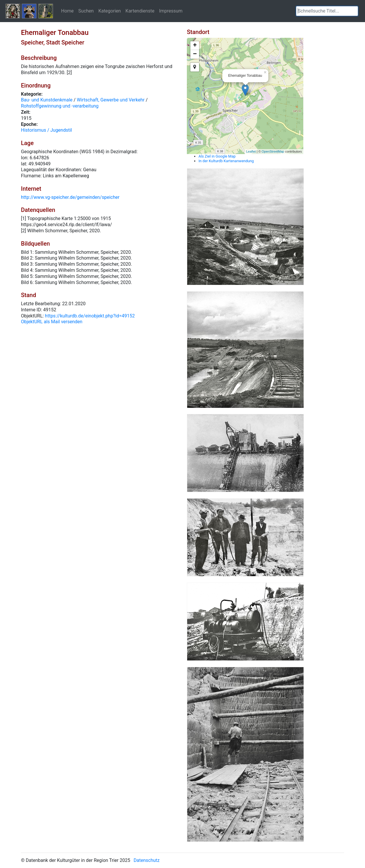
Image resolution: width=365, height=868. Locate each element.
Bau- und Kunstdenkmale (47, 100)
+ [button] (195, 46)
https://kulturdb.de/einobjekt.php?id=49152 (90, 316)
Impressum (171, 11)
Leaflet (251, 151)
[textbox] (327, 11)
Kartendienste (140, 11)
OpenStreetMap (273, 151)
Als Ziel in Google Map (217, 156)
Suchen (86, 11)
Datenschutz (147, 860)
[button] (354, 11)
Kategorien (110, 11)
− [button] (195, 54)
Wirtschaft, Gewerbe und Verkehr (111, 100)
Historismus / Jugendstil (46, 130)
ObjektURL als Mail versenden (52, 322)
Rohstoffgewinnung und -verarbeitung (60, 106)
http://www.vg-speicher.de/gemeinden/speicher (70, 197)
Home (67, 11)
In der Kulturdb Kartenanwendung (226, 161)
